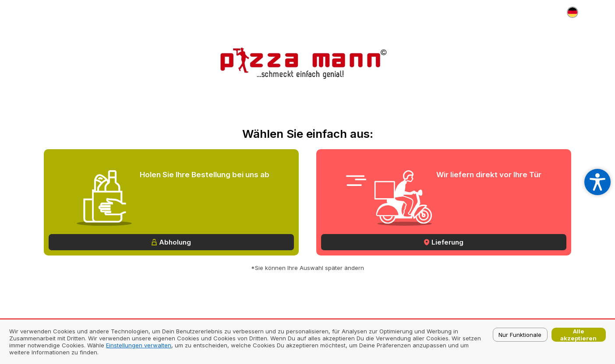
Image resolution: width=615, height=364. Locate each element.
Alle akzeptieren (578, 335)
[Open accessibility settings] (597, 182)
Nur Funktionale (520, 335)
